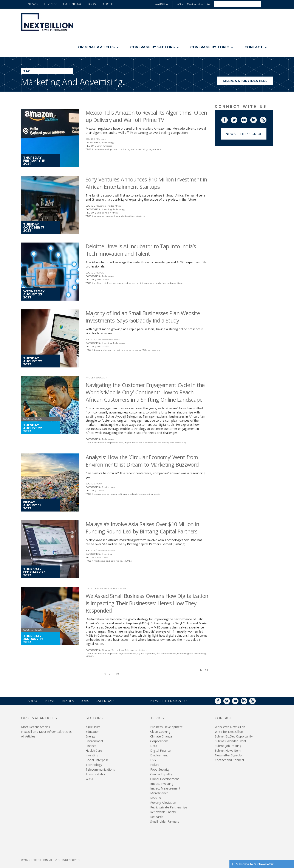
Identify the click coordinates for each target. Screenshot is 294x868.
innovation (99, 216)
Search (267, 4)
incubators (148, 283)
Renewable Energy (163, 812)
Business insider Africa (109, 206)
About (108, 4)
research (155, 350)
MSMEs (146, 350)
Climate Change (161, 736)
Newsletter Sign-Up (244, 134)
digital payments (146, 654)
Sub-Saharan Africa (107, 213)
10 (117, 674)
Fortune (102, 139)
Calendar (72, 4)
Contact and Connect (230, 760)
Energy (90, 736)
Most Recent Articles (36, 727)
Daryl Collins (94, 589)
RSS (266, 119)
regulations (155, 149)
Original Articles (99, 47)
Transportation (96, 774)
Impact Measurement (165, 788)
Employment (159, 755)
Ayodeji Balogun (96, 378)
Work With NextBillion (230, 727)
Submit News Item (228, 750)
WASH (90, 779)
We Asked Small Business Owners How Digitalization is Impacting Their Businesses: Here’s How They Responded (147, 603)
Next (204, 670)
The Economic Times (108, 340)
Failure (155, 765)
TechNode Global (106, 551)
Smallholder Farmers (165, 821)
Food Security (160, 769)
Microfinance (159, 793)
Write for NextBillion (229, 732)
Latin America (104, 146)
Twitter (237, 119)
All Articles (28, 736)
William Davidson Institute (193, 4)
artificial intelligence (105, 283)
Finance (106, 650)
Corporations (159, 741)
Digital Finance (160, 750)
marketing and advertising (133, 149)
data (121, 443)
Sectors (94, 718)
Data (154, 746)
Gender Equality (161, 774)
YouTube (247, 119)
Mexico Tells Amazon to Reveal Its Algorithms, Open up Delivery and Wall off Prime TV (146, 116)
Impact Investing (162, 784)
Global (100, 491)
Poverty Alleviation (163, 803)
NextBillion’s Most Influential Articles (46, 732)
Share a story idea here (248, 82)
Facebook (227, 119)
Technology (108, 142)
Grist (100, 484)
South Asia (103, 557)
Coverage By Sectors (155, 47)
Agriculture (93, 727)
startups (141, 216)
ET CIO (101, 273)
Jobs (92, 4)
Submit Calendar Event (231, 741)
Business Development (166, 727)
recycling (148, 494)
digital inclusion (102, 350)
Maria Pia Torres (116, 589)
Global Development (165, 779)
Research (157, 817)
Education (93, 732)
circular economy (103, 494)
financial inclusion (166, 654)
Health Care (94, 750)
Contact (256, 47)
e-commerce (150, 443)
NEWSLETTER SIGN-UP (169, 701)
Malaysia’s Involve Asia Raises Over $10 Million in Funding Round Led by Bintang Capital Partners (142, 528)
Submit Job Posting (228, 746)
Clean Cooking (160, 732)
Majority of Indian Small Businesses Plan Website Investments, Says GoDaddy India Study (143, 317)
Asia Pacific (103, 280)
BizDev (50, 4)
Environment (109, 487)
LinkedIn (257, 119)
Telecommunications (136, 650)
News (33, 4)
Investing (107, 209)
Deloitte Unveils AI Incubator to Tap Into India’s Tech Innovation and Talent (141, 250)
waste (157, 494)
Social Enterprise (97, 760)
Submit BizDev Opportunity (234, 736)
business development (106, 149)
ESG (153, 760)
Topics (157, 718)
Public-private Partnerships (169, 807)
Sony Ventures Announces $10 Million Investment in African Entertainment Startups (146, 183)
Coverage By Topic (212, 47)
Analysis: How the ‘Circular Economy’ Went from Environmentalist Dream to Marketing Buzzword (142, 461)
